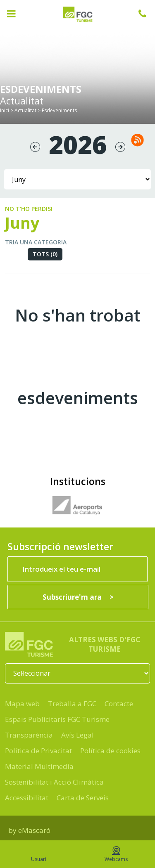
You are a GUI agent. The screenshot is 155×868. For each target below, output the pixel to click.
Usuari (39, 854)
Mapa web (22, 704)
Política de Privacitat (38, 751)
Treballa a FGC (72, 704)
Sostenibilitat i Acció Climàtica (54, 782)
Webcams (116, 854)
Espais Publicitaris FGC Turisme (57, 719)
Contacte (119, 704)
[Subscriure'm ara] (78, 597)
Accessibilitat (27, 798)
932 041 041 (147, 14)
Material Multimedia (39, 766)
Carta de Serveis (83, 798)
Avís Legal (77, 735)
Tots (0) (45, 254)
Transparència (29, 735)
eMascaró (34, 830)
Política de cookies (110, 751)
